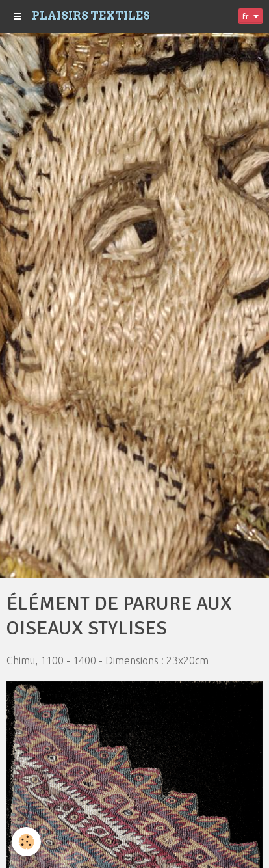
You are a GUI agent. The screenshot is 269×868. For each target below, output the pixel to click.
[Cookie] (26, 842)
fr (246, 16)
